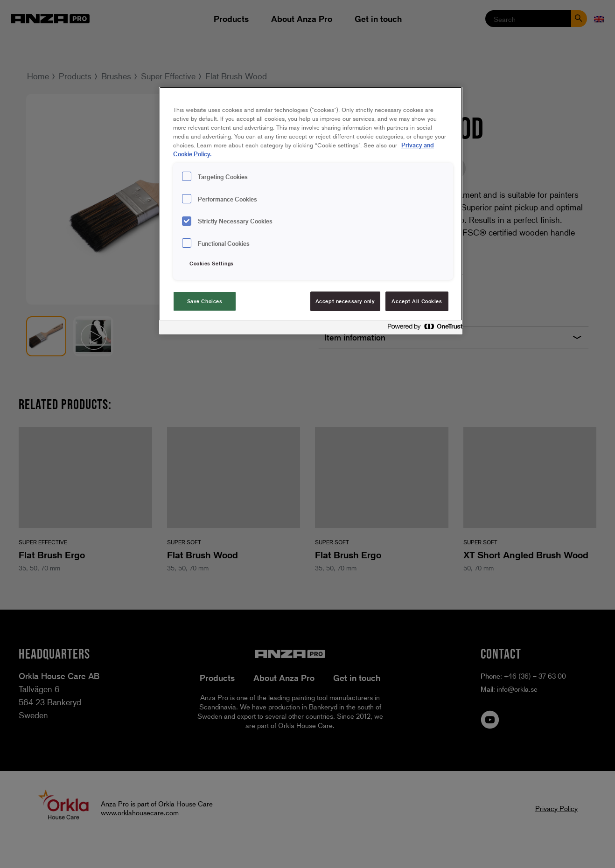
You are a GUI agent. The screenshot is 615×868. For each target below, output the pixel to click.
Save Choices (205, 301)
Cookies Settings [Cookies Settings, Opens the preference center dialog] (212, 263)
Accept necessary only (345, 301)
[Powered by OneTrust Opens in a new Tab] (422, 329)
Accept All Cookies (417, 301)
